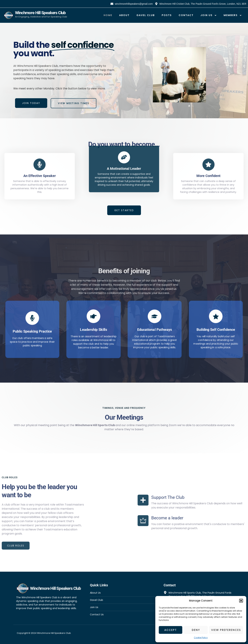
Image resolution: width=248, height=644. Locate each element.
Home (108, 15)
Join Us (209, 15)
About (124, 15)
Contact (186, 15)
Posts (167, 15)
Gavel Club (146, 15)
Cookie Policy (201, 638)
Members (233, 15)
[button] (241, 601)
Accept (171, 630)
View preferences (226, 630)
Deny (196, 630)
